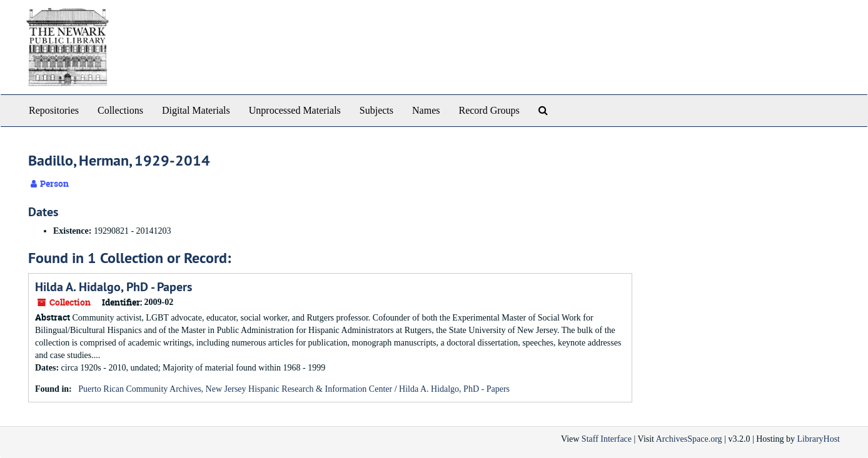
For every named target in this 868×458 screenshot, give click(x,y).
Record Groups (489, 110)
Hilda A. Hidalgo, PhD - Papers (114, 287)
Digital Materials (196, 110)
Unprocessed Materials (295, 110)
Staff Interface (607, 439)
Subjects (376, 110)
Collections (120, 110)
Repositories (54, 110)
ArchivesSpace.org (689, 439)
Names (426, 110)
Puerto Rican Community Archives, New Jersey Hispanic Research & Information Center (235, 389)
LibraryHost (819, 439)
